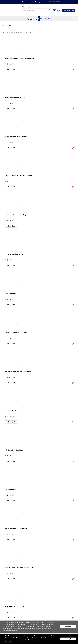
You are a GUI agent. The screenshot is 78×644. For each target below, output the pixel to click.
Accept (68, 627)
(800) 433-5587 (54, 2)
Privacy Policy (9, 642)
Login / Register (69, 10)
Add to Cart (11, 69)
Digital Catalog (26, 7)
